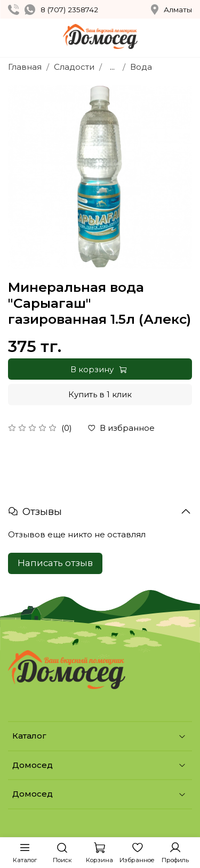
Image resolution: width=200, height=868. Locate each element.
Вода (141, 67)
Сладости (74, 67)
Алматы (171, 10)
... (112, 67)
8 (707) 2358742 (69, 10)
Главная (25, 67)
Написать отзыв (55, 563)
